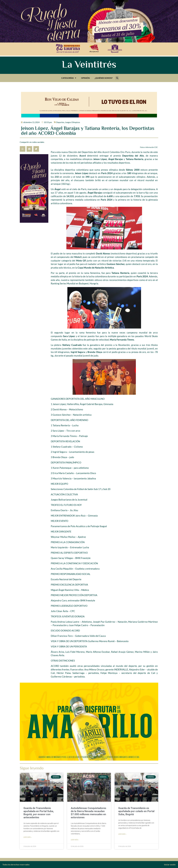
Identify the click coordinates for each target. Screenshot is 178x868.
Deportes (60, 122)
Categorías (69, 78)
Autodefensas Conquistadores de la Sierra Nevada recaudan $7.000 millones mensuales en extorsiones (89, 813)
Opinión (85, 78)
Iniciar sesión (170, 864)
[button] (117, 78)
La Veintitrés (89, 65)
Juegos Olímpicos (72, 122)
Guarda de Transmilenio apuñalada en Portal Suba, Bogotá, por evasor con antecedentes (39, 813)
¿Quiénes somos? (104, 78)
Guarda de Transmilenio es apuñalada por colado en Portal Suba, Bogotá (136, 811)
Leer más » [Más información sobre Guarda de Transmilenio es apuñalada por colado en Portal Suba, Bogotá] (122, 834)
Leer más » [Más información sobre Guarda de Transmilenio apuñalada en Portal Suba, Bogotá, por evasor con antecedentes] (28, 837)
